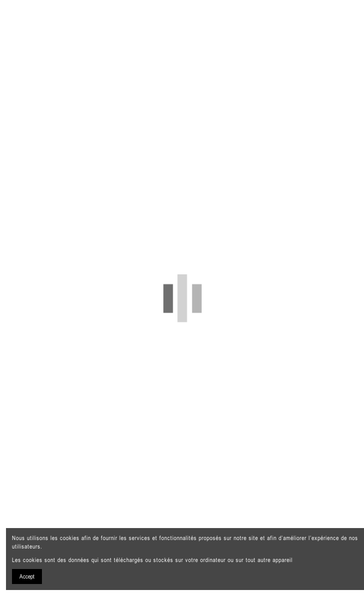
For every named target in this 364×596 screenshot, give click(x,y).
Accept (27, 577)
